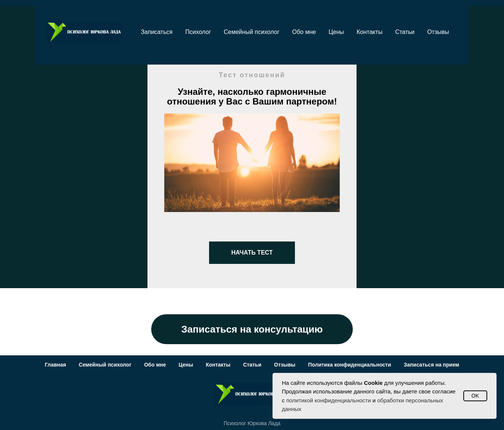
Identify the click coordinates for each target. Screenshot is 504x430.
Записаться (157, 32)
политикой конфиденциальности (329, 400)
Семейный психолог (251, 32)
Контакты (369, 32)
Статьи (405, 32)
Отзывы (438, 32)
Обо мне (304, 32)
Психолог (198, 32)
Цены (336, 32)
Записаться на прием (432, 365)
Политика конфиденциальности (349, 365)
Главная (55, 365)
